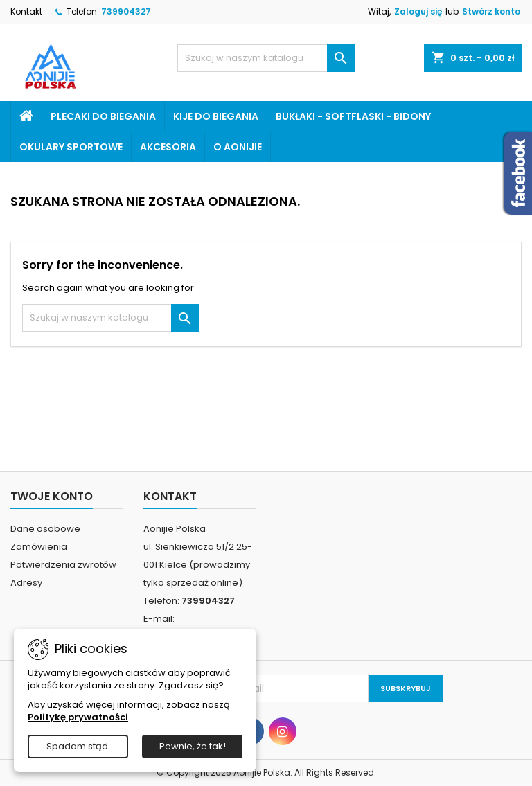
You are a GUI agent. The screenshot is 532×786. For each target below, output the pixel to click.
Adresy (26, 583)
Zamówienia (39, 547)
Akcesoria (168, 147)
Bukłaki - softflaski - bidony (353, 116)
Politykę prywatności (78, 717)
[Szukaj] (266, 58)
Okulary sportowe (71, 147)
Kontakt (26, 11)
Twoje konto (52, 496)
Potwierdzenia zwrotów (63, 565)
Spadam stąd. (78, 746)
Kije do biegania (216, 116)
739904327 (126, 11)
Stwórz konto (491, 11)
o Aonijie (238, 147)
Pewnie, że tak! (193, 746)
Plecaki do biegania (103, 116)
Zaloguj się (418, 11)
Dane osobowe (45, 529)
